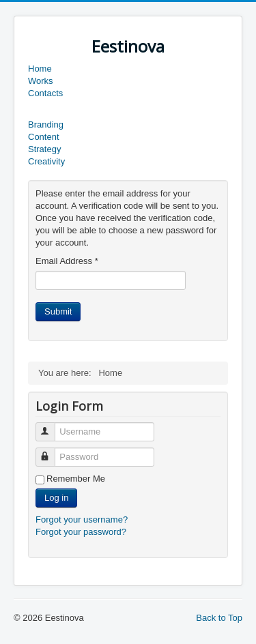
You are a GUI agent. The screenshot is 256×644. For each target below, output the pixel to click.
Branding (46, 125)
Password (52, 451)
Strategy (44, 149)
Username (52, 426)
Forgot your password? (81, 532)
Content (44, 137)
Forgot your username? (82, 519)
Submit (58, 311)
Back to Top (219, 618)
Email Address (67, 261)
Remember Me (76, 479)
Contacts (45, 93)
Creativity (46, 161)
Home (40, 69)
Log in (56, 498)
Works (41, 81)
